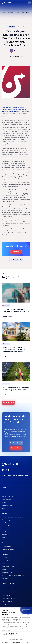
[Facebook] (21, 260)
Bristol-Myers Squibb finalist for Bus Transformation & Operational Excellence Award (28, 12)
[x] (18, 260)
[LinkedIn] (14, 260)
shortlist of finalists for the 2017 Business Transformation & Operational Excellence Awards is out (14, 109)
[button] (29, 3)
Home (3, 12)
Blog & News (20, 12)
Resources (11, 12)
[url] (11, 260)
